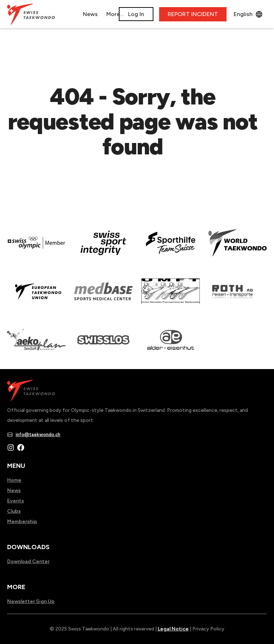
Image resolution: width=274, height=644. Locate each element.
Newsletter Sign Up (31, 601)
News (14, 490)
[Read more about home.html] (103, 345)
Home (14, 480)
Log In (136, 14)
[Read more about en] (103, 248)
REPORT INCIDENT (193, 14)
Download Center (28, 561)
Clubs (14, 511)
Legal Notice (173, 629)
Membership (22, 522)
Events (16, 501)
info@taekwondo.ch (38, 435)
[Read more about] (36, 248)
